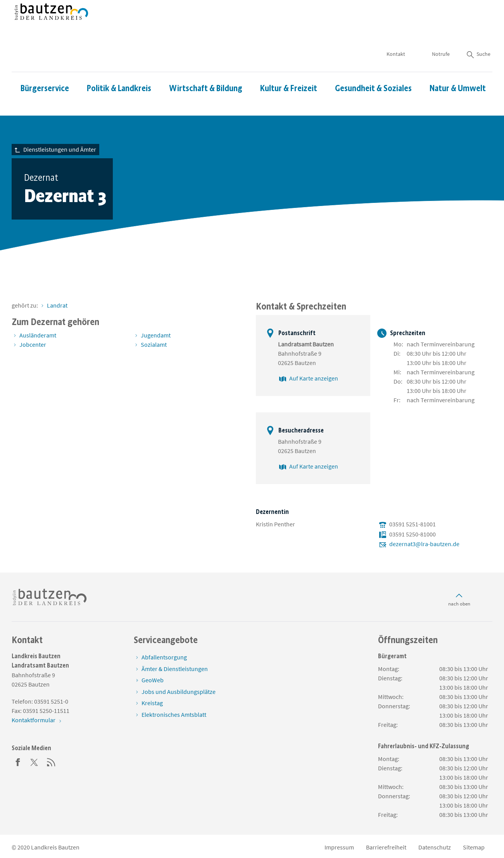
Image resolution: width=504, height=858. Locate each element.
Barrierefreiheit (386, 847)
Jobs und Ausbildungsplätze (179, 692)
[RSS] (51, 761)
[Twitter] (35, 761)
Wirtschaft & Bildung (206, 65)
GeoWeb (153, 680)
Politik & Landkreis (119, 65)
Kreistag (152, 703)
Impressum (339, 847)
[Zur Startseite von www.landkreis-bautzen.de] (51, 24)
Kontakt (396, 31)
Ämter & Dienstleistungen (175, 669)
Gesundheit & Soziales (373, 65)
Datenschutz (435, 847)
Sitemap (474, 847)
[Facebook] (18, 761)
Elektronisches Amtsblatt (174, 714)
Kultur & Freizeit (289, 65)
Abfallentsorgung (164, 657)
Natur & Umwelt (458, 65)
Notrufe (441, 31)
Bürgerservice (45, 65)
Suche (478, 31)
